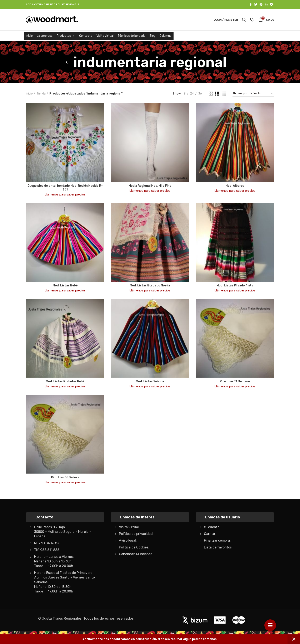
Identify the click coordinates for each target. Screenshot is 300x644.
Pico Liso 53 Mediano (235, 381)
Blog (152, 36)
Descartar (294, 639)
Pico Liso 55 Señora (65, 477)
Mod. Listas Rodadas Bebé (65, 381)
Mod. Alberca (235, 186)
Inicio (29, 36)
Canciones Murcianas (136, 554)
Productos (66, 36)
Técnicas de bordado (132, 36)
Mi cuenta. (212, 527)
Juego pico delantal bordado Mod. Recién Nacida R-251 (65, 188)
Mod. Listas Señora (150, 381)
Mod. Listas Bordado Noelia (150, 285)
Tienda (41, 94)
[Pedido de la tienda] (253, 94)
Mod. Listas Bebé (65, 285)
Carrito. (210, 534)
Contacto (86, 36)
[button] (270, 625)
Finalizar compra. (217, 540)
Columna (166, 36)
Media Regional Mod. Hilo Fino (150, 186)
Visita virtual (105, 36)
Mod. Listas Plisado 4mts (235, 285)
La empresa (45, 36)
